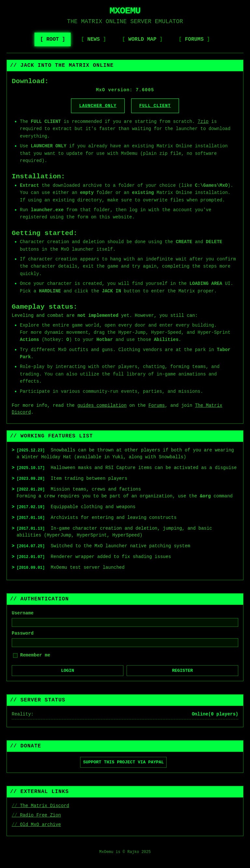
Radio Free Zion (40, 815)
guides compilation (102, 405)
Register (183, 671)
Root (52, 39)
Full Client (155, 106)
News (93, 39)
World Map (142, 39)
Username (23, 613)
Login (68, 671)
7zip (203, 122)
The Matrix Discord (44, 806)
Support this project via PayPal (123, 762)
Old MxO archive (40, 825)
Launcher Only (98, 106)
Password (23, 633)
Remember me (35, 655)
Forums (194, 39)
